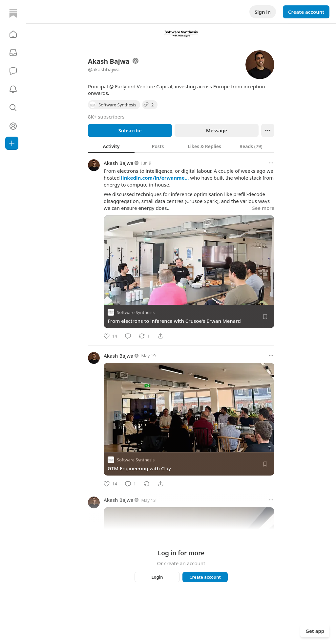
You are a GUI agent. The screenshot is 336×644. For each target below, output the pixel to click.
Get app (315, 631)
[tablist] (181, 146)
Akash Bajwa (119, 163)
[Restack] (144, 336)
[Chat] (13, 71)
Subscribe (130, 130)
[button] (13, 34)
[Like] (110, 336)
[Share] (160, 336)
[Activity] (13, 89)
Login (157, 577)
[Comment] (128, 336)
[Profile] (13, 126)
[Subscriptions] (13, 53)
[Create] (12, 143)
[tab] (111, 146)
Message (217, 130)
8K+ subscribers (106, 117)
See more (263, 208)
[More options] (271, 163)
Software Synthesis (136, 312)
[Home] (13, 13)
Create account (306, 12)
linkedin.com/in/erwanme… (155, 178)
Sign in (263, 12)
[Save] (265, 317)
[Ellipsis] (268, 130)
